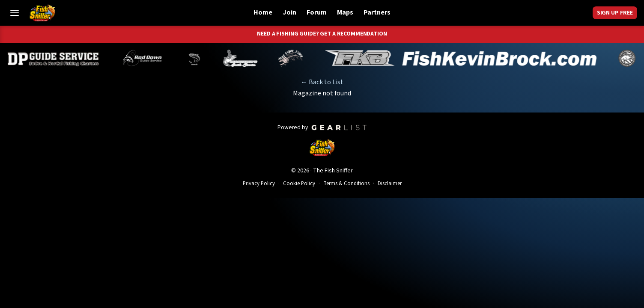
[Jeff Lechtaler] (245, 58)
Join (289, 12)
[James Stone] (631, 58)
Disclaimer (390, 184)
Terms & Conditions (346, 184)
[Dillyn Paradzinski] (58, 58)
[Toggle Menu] (15, 13)
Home (263, 12)
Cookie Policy (299, 184)
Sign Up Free (615, 13)
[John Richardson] (295, 58)
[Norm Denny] (199, 58)
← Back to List (322, 82)
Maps (345, 12)
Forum (317, 12)
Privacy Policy (259, 184)
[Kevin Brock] (465, 58)
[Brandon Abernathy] (148, 58)
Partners (377, 12)
